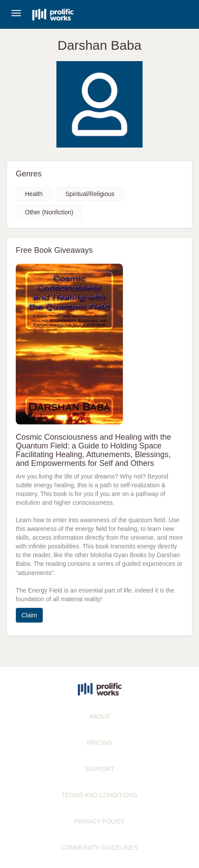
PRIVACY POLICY (99, 821)
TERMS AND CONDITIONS (99, 795)
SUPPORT (99, 769)
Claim (29, 615)
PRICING (99, 743)
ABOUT (99, 716)
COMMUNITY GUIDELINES (99, 847)
